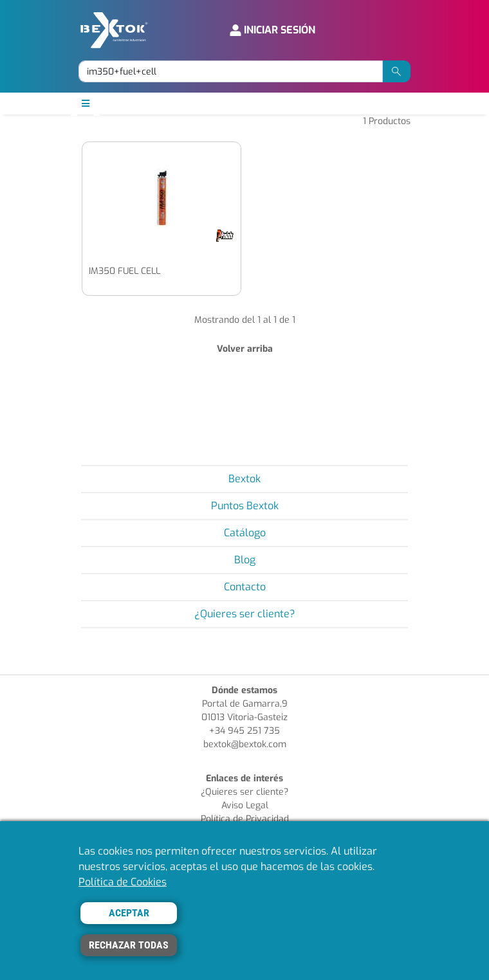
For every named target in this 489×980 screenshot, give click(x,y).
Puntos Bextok (245, 506)
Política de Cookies (123, 882)
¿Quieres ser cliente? (245, 614)
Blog (245, 560)
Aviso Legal (245, 805)
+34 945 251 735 (244, 731)
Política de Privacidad (245, 819)
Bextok (244, 479)
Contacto (245, 587)
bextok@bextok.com (245, 744)
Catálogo (245, 533)
